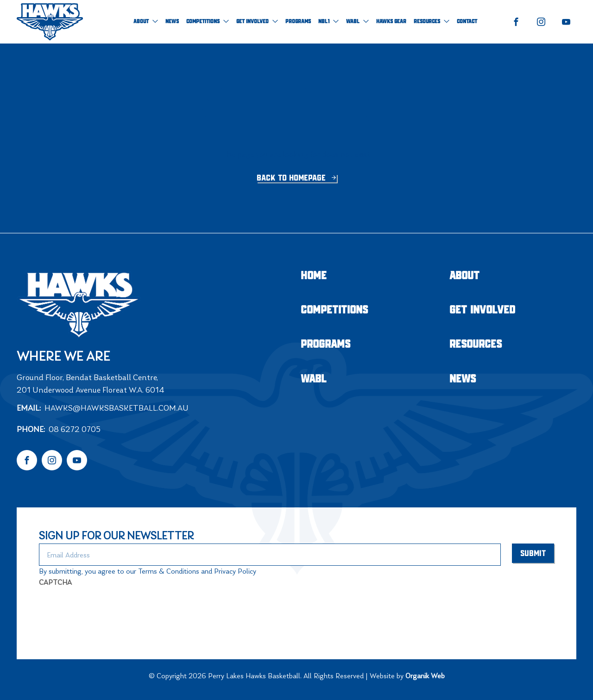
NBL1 (328, 22)
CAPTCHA (55, 582)
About (146, 22)
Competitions (208, 22)
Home (314, 276)
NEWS (172, 22)
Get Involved (257, 22)
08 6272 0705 (75, 429)
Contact (467, 22)
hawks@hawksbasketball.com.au (117, 408)
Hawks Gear (391, 22)
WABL (357, 22)
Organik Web (425, 676)
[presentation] (109, 610)
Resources (432, 22)
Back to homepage (292, 178)
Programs (298, 22)
